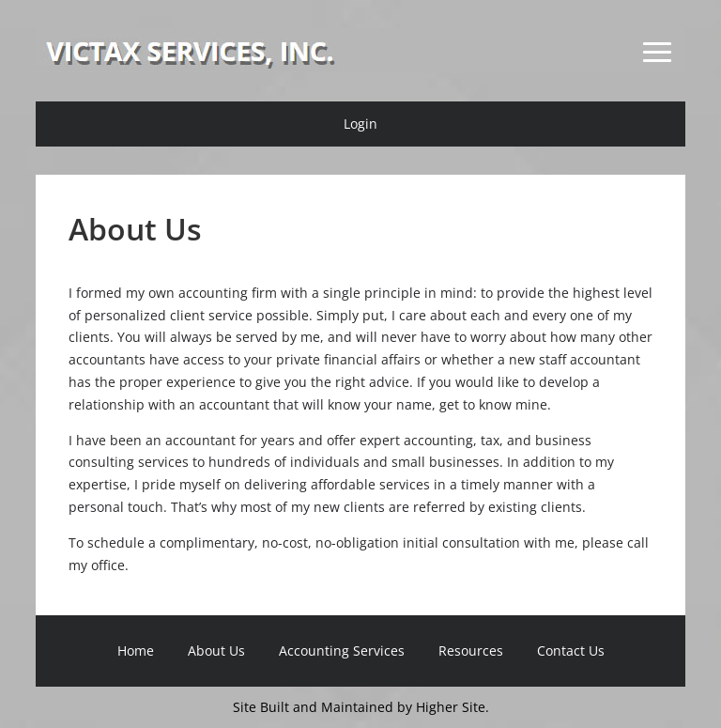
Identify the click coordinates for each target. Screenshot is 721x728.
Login (360, 124)
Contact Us (571, 651)
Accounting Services (342, 651)
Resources (471, 651)
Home (136, 651)
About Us (216, 651)
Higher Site (451, 707)
